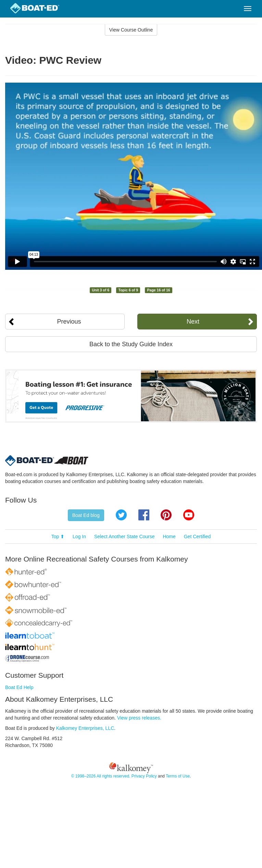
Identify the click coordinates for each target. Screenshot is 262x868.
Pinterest (166, 515)
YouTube (189, 515)
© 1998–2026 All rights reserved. (101, 776)
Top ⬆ (58, 537)
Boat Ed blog (86, 515)
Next (193, 322)
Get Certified (197, 537)
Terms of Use (178, 776)
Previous (69, 322)
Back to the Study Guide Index (131, 344)
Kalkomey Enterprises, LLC (85, 728)
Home (169, 537)
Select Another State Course (124, 537)
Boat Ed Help (19, 687)
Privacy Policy (144, 776)
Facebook (144, 515)
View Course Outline (131, 30)
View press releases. (139, 718)
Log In (79, 537)
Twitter (121, 515)
